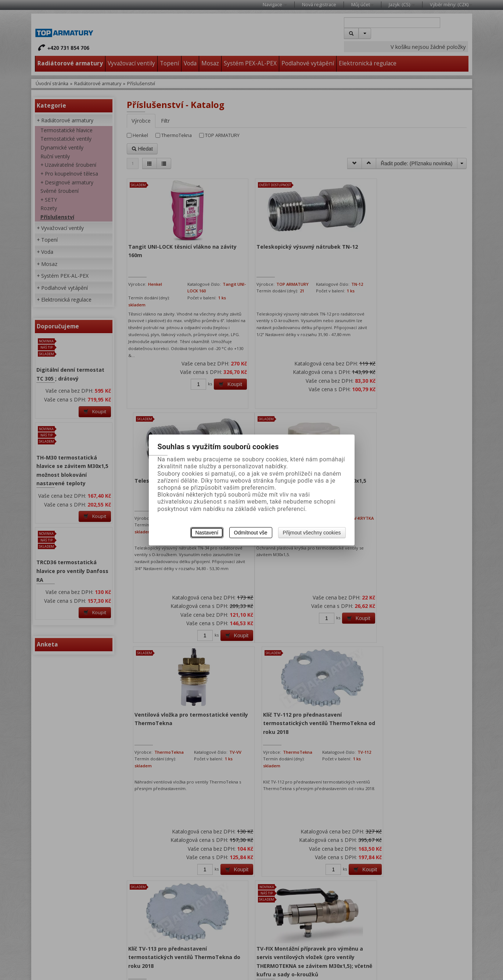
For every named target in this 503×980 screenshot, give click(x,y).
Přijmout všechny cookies (312, 533)
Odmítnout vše (251, 533)
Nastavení (207, 533)
